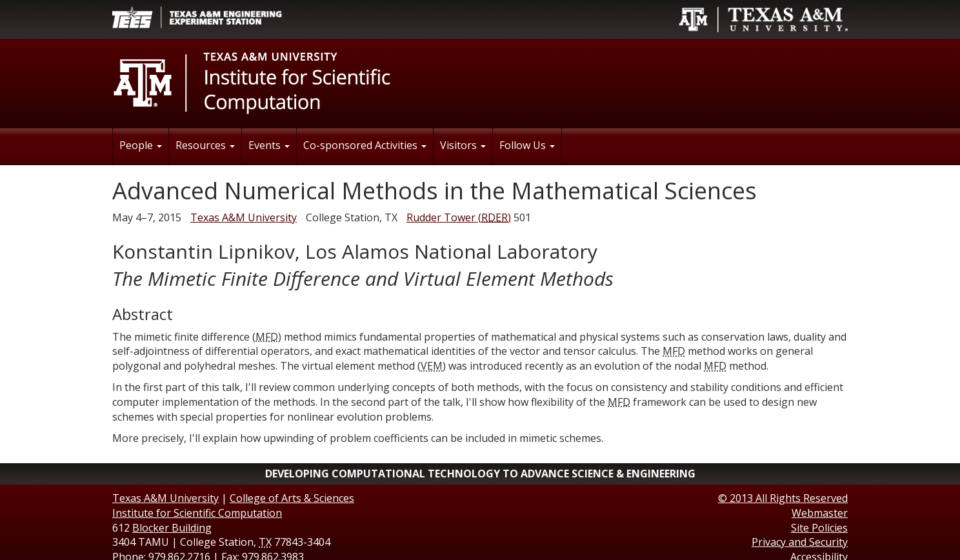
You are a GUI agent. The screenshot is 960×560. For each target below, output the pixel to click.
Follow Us (527, 145)
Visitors (463, 145)
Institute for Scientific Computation (197, 513)
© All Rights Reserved (783, 498)
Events (269, 145)
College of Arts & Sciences (292, 498)
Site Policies (819, 528)
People (141, 145)
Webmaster (820, 513)
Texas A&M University (244, 217)
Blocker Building (172, 528)
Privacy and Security (800, 542)
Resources (205, 145)
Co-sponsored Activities (365, 145)
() (459, 217)
